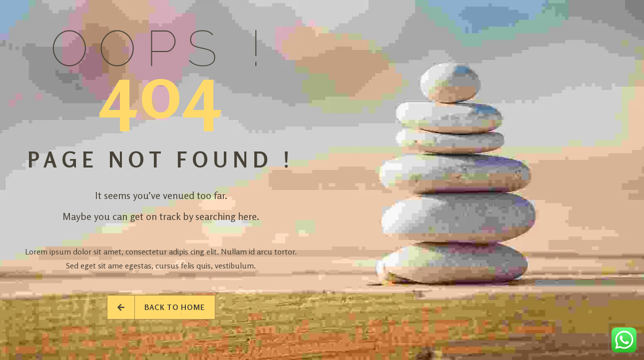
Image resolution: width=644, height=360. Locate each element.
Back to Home (161, 307)
